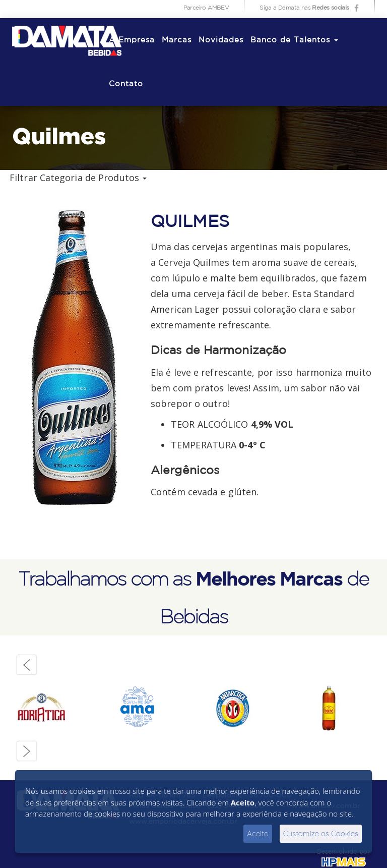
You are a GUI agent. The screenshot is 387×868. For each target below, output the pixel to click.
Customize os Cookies (321, 833)
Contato (126, 84)
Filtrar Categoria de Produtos (78, 178)
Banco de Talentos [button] (294, 40)
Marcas (177, 40)
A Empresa (132, 40)
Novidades (221, 40)
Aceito (258, 833)
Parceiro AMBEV (206, 8)
